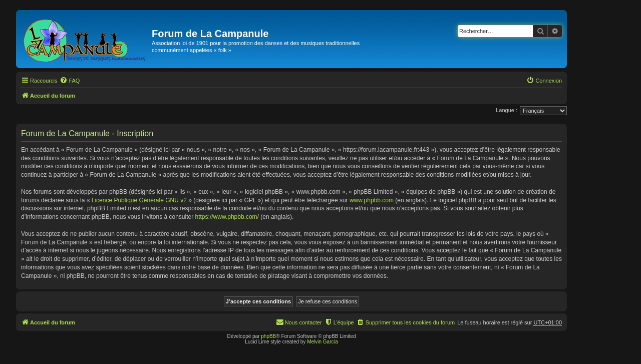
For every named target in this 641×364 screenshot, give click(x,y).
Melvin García (323, 342)
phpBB (268, 336)
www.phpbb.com (372, 200)
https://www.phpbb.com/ (227, 217)
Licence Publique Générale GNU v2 (139, 200)
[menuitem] (70, 81)
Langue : (507, 110)
